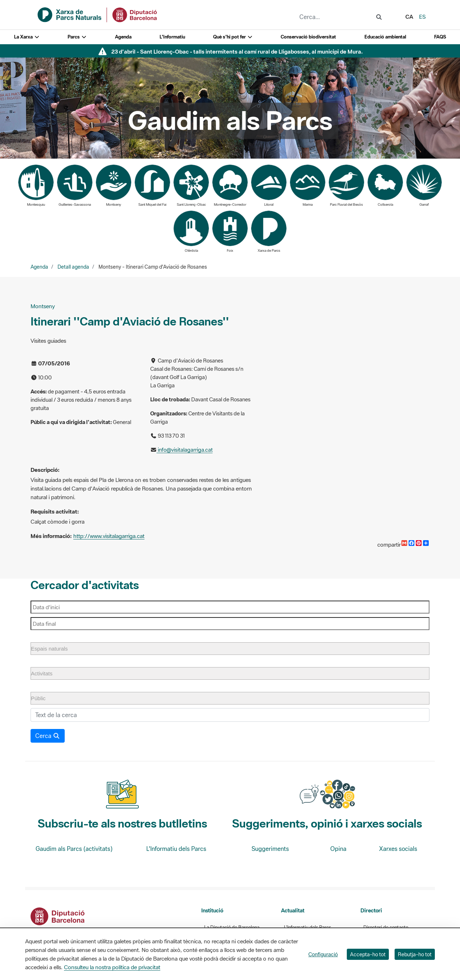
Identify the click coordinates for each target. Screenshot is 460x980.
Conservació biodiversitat (308, 37)
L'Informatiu (172, 37)
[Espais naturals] (54, 649)
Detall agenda (73, 267)
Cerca (48, 736)
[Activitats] (46, 673)
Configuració (323, 954)
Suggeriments (270, 849)
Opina (338, 849)
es (422, 17)
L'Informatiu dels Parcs (176, 849)
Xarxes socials (398, 849)
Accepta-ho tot (368, 954)
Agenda (123, 37)
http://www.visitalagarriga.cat (109, 536)
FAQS (440, 37)
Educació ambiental (385, 37)
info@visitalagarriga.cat (185, 450)
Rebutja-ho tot (415, 954)
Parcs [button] (77, 37)
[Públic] (43, 698)
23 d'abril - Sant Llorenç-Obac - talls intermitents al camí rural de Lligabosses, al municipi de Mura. (237, 51)
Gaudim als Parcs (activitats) (74, 849)
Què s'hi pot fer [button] (233, 37)
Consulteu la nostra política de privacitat (112, 967)
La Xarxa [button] (27, 37)
